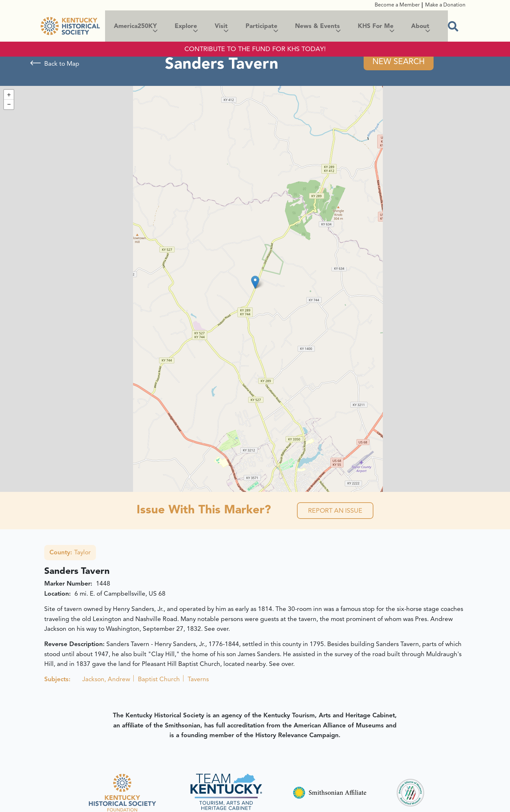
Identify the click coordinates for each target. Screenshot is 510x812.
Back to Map (62, 64)
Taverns (198, 680)
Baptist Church (159, 680)
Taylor (70, 553)
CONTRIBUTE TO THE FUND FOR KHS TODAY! (255, 49)
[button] (255, 283)
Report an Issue (335, 511)
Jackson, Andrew (106, 680)
